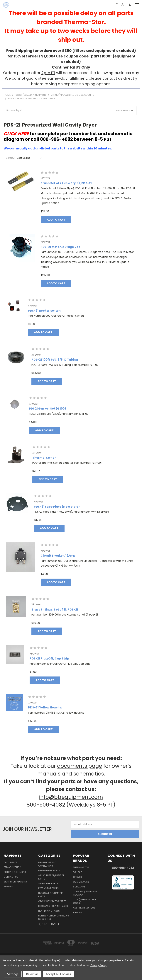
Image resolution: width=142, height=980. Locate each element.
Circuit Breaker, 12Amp (58, 556)
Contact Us (11, 877)
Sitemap (8, 886)
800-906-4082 (123, 868)
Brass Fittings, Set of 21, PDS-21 (55, 610)
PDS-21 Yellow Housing (45, 707)
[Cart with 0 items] (130, 5)
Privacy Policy (12, 867)
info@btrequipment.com (71, 797)
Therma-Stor (81, 867)
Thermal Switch (44, 458)
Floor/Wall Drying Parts (53, 906)
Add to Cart (56, 220)
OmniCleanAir (81, 882)
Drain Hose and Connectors (47, 864)
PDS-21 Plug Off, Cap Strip (49, 658)
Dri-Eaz (77, 872)
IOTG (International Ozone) (85, 901)
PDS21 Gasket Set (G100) (48, 409)
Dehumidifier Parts (49, 871)
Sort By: (10, 158)
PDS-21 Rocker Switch (44, 311)
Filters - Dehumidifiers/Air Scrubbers (54, 917)
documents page (80, 766)
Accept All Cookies (58, 974)
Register (22, 882)
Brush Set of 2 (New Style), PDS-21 (66, 183)
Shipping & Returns (15, 872)
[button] (70, 111)
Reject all (32, 974)
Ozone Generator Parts (52, 901)
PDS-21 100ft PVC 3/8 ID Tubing (55, 360)
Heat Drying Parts (49, 911)
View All (78, 912)
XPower (77, 877)
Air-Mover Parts (48, 883)
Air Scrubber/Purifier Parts (51, 877)
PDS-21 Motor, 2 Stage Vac (61, 247)
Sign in (8, 882)
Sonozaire (79, 887)
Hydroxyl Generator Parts (50, 895)
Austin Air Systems (84, 908)
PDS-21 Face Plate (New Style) (57, 507)
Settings (13, 974)
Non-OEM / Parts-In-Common (85, 893)
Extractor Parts (48, 888)
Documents (11, 862)
